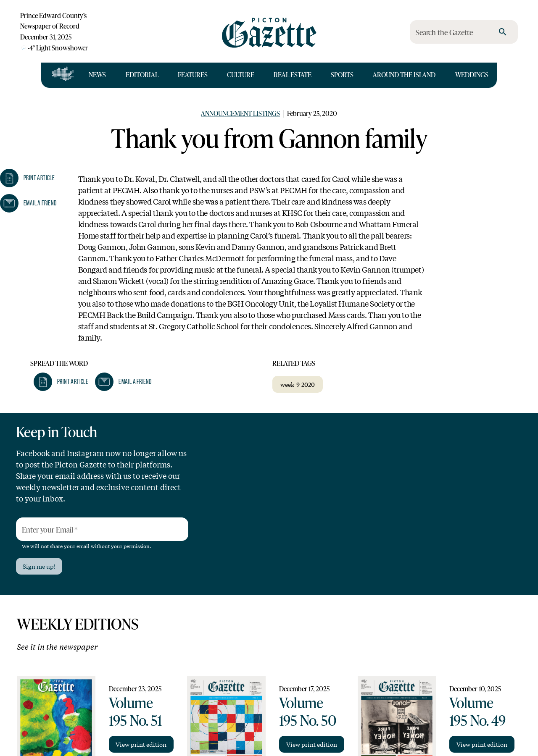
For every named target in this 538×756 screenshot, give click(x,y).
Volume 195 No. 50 (308, 711)
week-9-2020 (298, 384)
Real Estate (293, 75)
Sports (342, 75)
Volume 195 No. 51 (135, 711)
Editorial (142, 75)
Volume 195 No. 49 (477, 711)
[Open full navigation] (63, 75)
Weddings (472, 75)
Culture (241, 75)
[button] (61, 382)
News (97, 75)
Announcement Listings (240, 113)
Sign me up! (39, 566)
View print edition (141, 744)
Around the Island (404, 75)
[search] (503, 32)
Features (193, 75)
